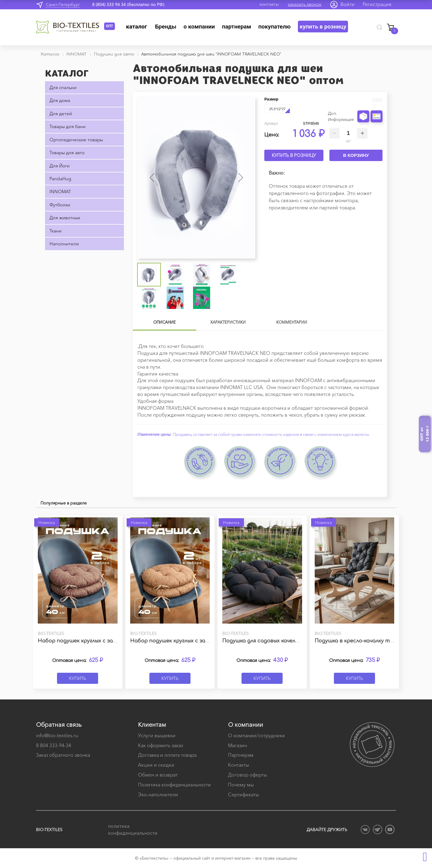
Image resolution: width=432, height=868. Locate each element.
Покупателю (274, 27)
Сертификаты (243, 795)
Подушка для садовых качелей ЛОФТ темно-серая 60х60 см (300, 641)
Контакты (238, 765)
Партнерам (237, 27)
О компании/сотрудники (256, 735)
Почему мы (241, 785)
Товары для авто (67, 153)
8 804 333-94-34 (54, 745)
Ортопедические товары (76, 140)
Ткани (55, 231)
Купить (78, 678)
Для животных (65, 218)
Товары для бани (67, 126)
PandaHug (60, 179)
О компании (199, 27)
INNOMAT (60, 192)
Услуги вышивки (157, 735)
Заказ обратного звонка (63, 755)
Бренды (166, 27)
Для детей (61, 114)
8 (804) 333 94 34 (109, 4)
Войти (348, 4)
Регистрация (377, 4)
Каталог (136, 27)
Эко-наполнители (158, 795)
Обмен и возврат (158, 775)
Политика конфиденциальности (174, 785)
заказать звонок (304, 4)
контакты (269, 4)
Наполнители (64, 244)
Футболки (60, 205)
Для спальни (63, 87)
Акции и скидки (156, 765)
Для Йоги (60, 166)
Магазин (237, 745)
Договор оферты (247, 775)
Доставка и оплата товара (167, 755)
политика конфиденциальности (132, 829)
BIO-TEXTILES (49, 830)
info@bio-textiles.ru (57, 735)
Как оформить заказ (160, 745)
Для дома (60, 100)
